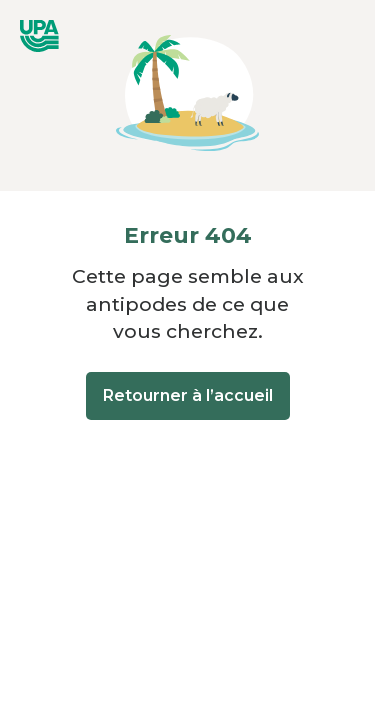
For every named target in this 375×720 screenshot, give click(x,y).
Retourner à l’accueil (188, 395)
